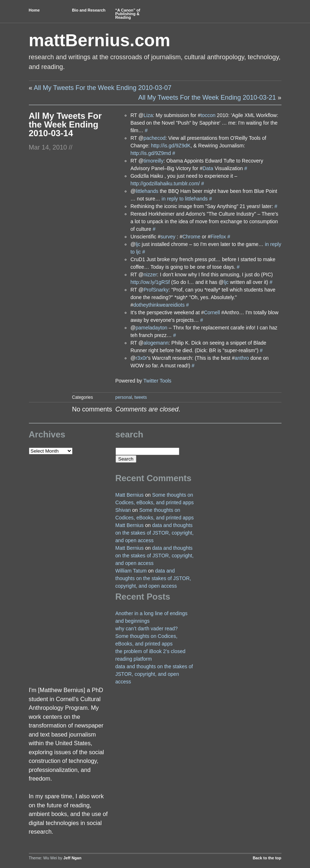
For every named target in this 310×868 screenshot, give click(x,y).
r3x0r (141, 358)
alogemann (156, 343)
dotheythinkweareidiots (159, 305)
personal (124, 397)
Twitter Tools (157, 381)
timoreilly (154, 161)
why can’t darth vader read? (147, 629)
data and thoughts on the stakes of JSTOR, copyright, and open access (155, 533)
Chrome (191, 237)
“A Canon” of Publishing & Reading (128, 14)
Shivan (123, 510)
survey (168, 237)
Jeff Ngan (73, 858)
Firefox (218, 237)
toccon (208, 115)
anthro (242, 358)
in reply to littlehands (185, 199)
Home (34, 10)
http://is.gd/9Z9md (150, 153)
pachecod (155, 138)
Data (208, 168)
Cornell (212, 312)
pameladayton (152, 328)
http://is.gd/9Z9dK (171, 146)
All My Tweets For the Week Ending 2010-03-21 (207, 98)
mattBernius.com (100, 40)
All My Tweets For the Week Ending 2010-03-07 (103, 88)
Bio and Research (89, 10)
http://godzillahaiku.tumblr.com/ (165, 183)
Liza (148, 115)
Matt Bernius (130, 495)
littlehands (147, 191)
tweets (141, 397)
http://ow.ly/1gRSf (150, 282)
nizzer (150, 275)
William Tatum (131, 571)
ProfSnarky (156, 290)
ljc (138, 244)
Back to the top (267, 858)
